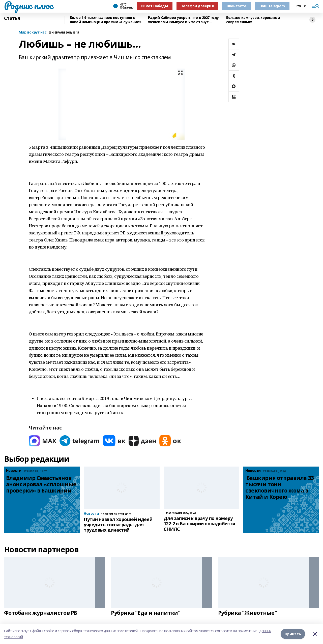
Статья (12, 18)
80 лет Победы (155, 6)
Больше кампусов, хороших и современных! (253, 20)
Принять (293, 634)
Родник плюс (28, 5)
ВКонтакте (236, 6)
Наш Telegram (272, 6)
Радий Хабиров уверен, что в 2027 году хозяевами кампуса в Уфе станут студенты (183, 20)
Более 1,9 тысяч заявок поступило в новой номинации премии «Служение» (106, 20)
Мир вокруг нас (33, 32)
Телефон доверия (197, 6)
